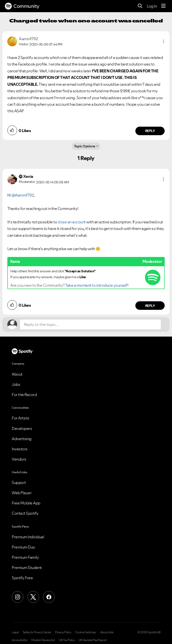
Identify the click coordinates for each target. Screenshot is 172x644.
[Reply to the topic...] (90, 324)
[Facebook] (49, 597)
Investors (20, 449)
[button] (163, 41)
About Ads (107, 632)
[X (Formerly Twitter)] (33, 597)
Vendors (19, 459)
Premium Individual (28, 537)
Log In (152, 6)
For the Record (24, 395)
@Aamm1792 (23, 195)
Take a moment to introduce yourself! (97, 285)
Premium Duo (23, 547)
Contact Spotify (25, 513)
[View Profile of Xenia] (28, 176)
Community (22, 6)
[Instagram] (18, 597)
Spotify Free (22, 578)
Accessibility (20, 640)
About (17, 374)
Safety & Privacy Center (37, 632)
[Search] (140, 6)
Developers (22, 428)
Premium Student (27, 568)
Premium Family (25, 557)
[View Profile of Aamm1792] (28, 39)
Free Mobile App (26, 503)
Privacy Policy (63, 632)
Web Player (22, 493)
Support (19, 483)
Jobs (16, 384)
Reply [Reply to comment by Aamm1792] (150, 131)
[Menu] (163, 6)
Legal (15, 632)
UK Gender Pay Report (93, 640)
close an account (72, 222)
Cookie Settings (86, 632)
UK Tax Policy (67, 640)
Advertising (22, 439)
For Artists (21, 418)
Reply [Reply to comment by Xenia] (150, 306)
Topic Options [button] (85, 146)
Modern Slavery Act (43, 640)
